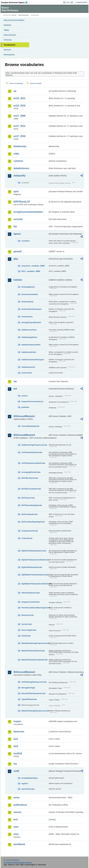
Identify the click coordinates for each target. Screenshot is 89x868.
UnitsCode (26, 636)
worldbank (19, 844)
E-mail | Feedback (11, 860)
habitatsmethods (29, 352)
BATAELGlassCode (30, 478)
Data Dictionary (23, 15)
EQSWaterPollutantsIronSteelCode (35, 584)
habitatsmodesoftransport (33, 360)
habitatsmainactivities (31, 345)
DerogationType (28, 688)
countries (26, 241)
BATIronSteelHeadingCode (33, 522)
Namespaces (9, 55)
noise (17, 798)
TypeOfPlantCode (29, 699)
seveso (17, 812)
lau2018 (18, 753)
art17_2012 (19, 126)
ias (15, 381)
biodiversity (20, 146)
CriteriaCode (27, 538)
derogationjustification (31, 322)
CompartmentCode (30, 531)
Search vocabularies (16, 83)
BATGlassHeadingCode (32, 505)
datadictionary (21, 168)
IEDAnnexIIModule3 (24, 435)
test (16, 819)
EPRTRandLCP (22, 202)
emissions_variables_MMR (33, 266)
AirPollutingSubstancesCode (34, 682)
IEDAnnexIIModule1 (24, 416)
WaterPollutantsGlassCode (33, 651)
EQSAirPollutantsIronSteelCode (35, 560)
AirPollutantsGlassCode (32, 452)
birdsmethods (27, 302)
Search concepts (36, 83)
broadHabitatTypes (30, 778)
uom (16, 827)
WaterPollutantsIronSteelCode (35, 660)
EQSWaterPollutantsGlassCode (35, 575)
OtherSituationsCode (31, 593)
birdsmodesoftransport (31, 309)
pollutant (25, 407)
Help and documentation (14, 20)
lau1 (16, 739)
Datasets (7, 25)
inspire (17, 721)
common (18, 161)
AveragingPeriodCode (31, 472)
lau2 (16, 746)
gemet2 (18, 251)
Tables (6, 30)
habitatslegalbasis (29, 337)
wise (16, 834)
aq (15, 91)
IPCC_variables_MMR (31, 271)
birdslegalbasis (28, 287)
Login (68, 2)
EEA (15, 2)
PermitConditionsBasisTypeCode (35, 608)
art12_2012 (19, 98)
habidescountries (29, 330)
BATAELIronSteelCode (31, 489)
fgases (17, 234)
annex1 (25, 396)
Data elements (10, 35)
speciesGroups (28, 789)
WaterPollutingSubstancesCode (35, 711)
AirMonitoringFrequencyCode (34, 445)
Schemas (8, 40)
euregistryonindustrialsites (28, 212)
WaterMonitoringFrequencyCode (35, 643)
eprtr (16, 192)
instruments (27, 373)
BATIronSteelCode (29, 514)
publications (20, 805)
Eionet (14, 15)
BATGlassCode (28, 498)
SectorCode (27, 624)
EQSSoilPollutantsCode (32, 567)
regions (25, 783)
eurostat (18, 219)
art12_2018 (19, 106)
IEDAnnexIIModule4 (24, 672)
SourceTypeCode (29, 630)
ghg (16, 259)
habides (18, 280)
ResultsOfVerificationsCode (33, 693)
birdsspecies (27, 317)
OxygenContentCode (30, 602)
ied (15, 389)
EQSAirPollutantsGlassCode (34, 551)
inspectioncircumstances (32, 401)
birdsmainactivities (30, 294)
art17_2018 (19, 136)
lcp (15, 764)
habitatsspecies (28, 367)
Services (7, 50)
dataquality (20, 176)
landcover (19, 732)
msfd (16, 771)
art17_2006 (19, 116)
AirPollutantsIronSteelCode (33, 463)
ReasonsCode (27, 615)
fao (15, 227)
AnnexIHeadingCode (30, 426)
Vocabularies (10, 45)
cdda (16, 154)
